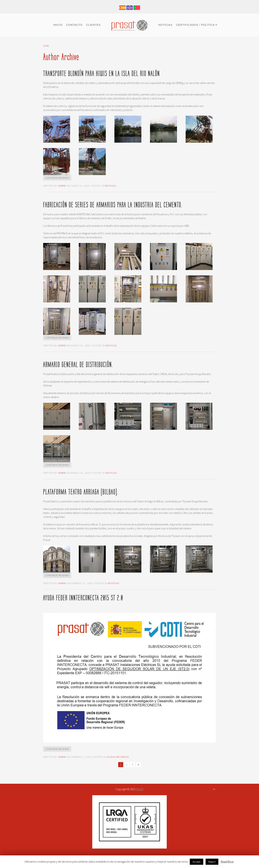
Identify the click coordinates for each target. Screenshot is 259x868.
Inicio (58, 25)
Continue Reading (57, 178)
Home (46, 46)
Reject (212, 862)
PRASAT (139, 789)
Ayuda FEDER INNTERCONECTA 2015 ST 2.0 (83, 598)
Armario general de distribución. (78, 365)
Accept (196, 862)
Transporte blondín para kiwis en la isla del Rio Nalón (102, 74)
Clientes (93, 25)
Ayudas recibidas (118, 757)
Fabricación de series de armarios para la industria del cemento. (113, 205)
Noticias (165, 25)
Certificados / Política (195, 25)
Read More (227, 862)
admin (62, 186)
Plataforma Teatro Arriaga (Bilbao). (81, 492)
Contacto (74, 25)
